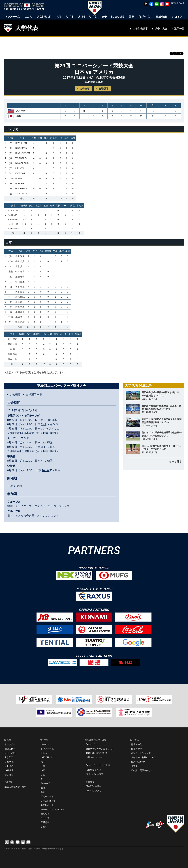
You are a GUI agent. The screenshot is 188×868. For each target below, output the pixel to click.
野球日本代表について (97, 753)
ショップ (45, 827)
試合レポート (47, 796)
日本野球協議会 (93, 786)
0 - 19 (47, 420)
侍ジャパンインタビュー (53, 809)
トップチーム (11, 744)
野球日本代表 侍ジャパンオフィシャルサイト (25, 7)
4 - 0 (44, 461)
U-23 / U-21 (10, 753)
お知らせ (45, 814)
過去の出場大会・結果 (15, 787)
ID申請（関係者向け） (142, 770)
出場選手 (104, 89)
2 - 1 (44, 442)
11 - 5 (44, 428)
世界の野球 (136, 749)
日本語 (174, 3)
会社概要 (90, 782)
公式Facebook (138, 762)
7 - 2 (44, 424)
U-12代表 (9, 770)
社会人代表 (10, 749)
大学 (43, 762)
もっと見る (175, 461)
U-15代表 (9, 766)
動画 (43, 792)
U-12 (43, 775)
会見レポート (47, 805)
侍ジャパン (91, 744)
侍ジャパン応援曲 (95, 774)
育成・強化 (136, 744)
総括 (43, 788)
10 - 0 (46, 470)
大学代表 (27, 28)
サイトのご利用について (143, 757)
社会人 (44, 753)
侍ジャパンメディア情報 (98, 765)
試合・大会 (161, 29)
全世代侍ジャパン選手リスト (100, 749)
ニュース (45, 818)
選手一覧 (179, 29)
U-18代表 (9, 762)
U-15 (43, 770)
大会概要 (85, 89)
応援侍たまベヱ (93, 770)
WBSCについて (93, 791)
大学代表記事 (140, 29)
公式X (134, 766)
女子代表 (9, 775)
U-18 (43, 766)
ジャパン (45, 744)
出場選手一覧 (34, 395)
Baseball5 (45, 783)
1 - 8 (46, 447)
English (181, 3)
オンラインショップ (141, 753)
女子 (43, 779)
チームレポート (48, 801)
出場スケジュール (95, 757)
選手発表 (45, 822)
